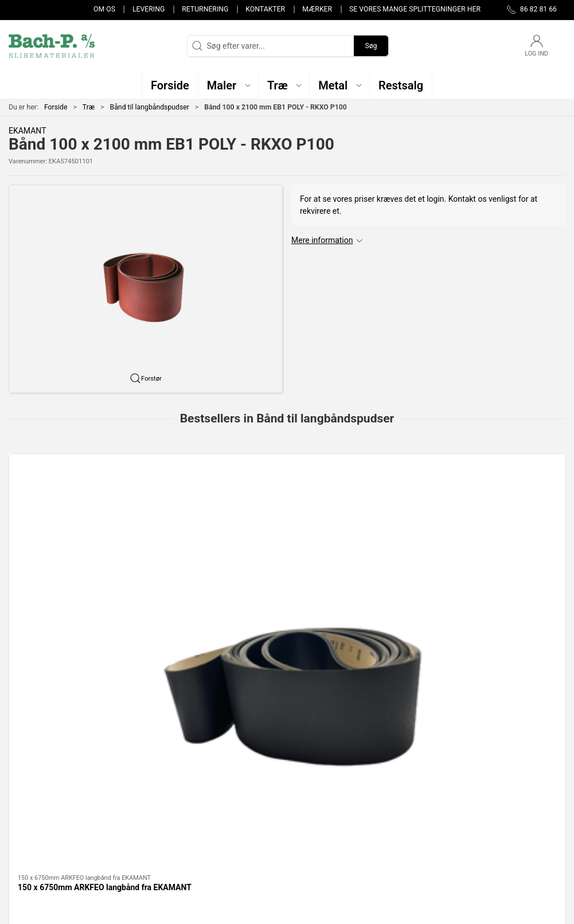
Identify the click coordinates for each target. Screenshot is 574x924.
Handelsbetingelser (428, 840)
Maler (212, 791)
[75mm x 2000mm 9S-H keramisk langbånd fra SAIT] (216, 505)
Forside (56, 107)
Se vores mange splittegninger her (415, 9)
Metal (212, 808)
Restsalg (217, 824)
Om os (104, 9)
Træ (89, 107)
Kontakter (265, 9)
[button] (229, 85)
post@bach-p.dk (38, 810)
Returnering (205, 9)
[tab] (276, 636)
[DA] (52, 46)
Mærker (317, 9)
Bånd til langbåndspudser (150, 107)
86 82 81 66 (30, 798)
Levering (149, 9)
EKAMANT (28, 131)
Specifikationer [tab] (44, 698)
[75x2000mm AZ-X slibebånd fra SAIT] (358, 505)
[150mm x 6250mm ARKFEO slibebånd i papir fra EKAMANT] (499, 505)
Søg (371, 46)
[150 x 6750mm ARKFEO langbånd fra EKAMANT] (75, 505)
